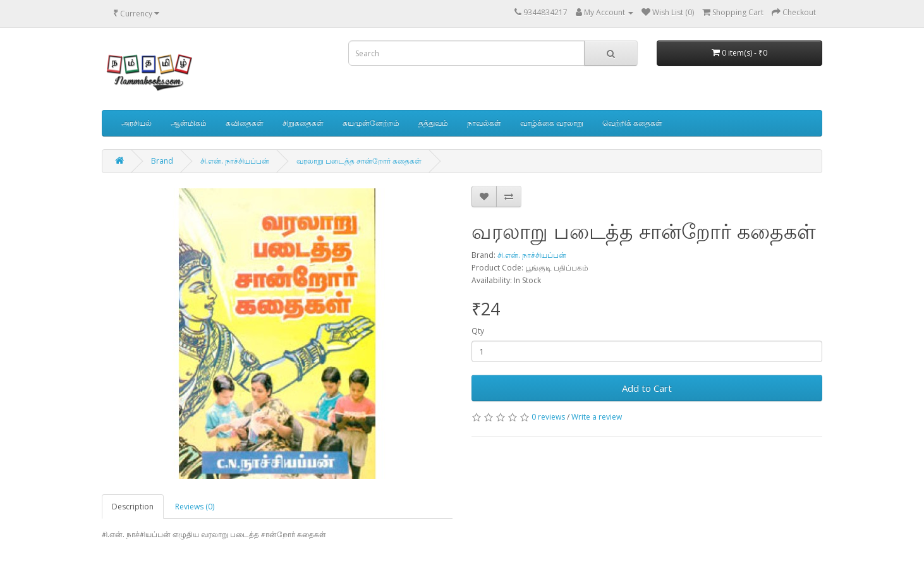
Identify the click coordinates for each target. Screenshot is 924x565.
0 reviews (548, 417)
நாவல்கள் (484, 123)
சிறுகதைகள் (303, 123)
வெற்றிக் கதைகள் (632, 123)
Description (133, 507)
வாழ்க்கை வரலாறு (552, 123)
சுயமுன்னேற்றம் (371, 123)
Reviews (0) (195, 507)
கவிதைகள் (245, 123)
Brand (162, 161)
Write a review (597, 417)
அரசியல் (137, 123)
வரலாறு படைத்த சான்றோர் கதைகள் (359, 161)
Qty (478, 331)
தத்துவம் (433, 123)
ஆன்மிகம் (189, 123)
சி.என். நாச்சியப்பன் (235, 161)
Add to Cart (647, 388)
